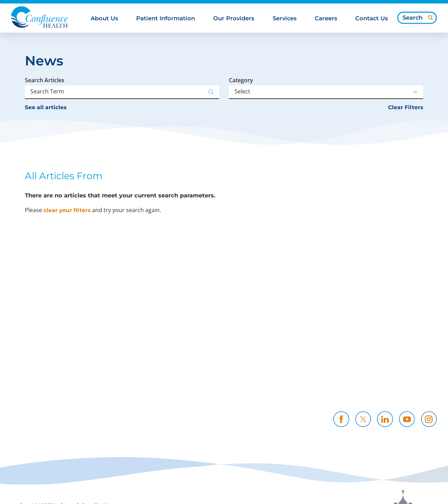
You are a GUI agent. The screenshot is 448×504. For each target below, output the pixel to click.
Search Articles (45, 80)
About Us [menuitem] (104, 19)
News (158, 400)
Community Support (180, 391)
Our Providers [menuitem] (234, 19)
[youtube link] (407, 419)
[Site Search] (430, 17)
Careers (304, 383)
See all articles (46, 107)
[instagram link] (429, 419)
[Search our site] (417, 18)
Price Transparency (178, 383)
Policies (233, 383)
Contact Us (381, 391)
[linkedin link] (385, 419)
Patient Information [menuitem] (166, 19)
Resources (237, 391)
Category (241, 80)
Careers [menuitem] (326, 19)
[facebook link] (341, 419)
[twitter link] (363, 419)
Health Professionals (395, 383)
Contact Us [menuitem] (372, 19)
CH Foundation (316, 391)
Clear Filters (406, 107)
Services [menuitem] (285, 19)
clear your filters (67, 210)
